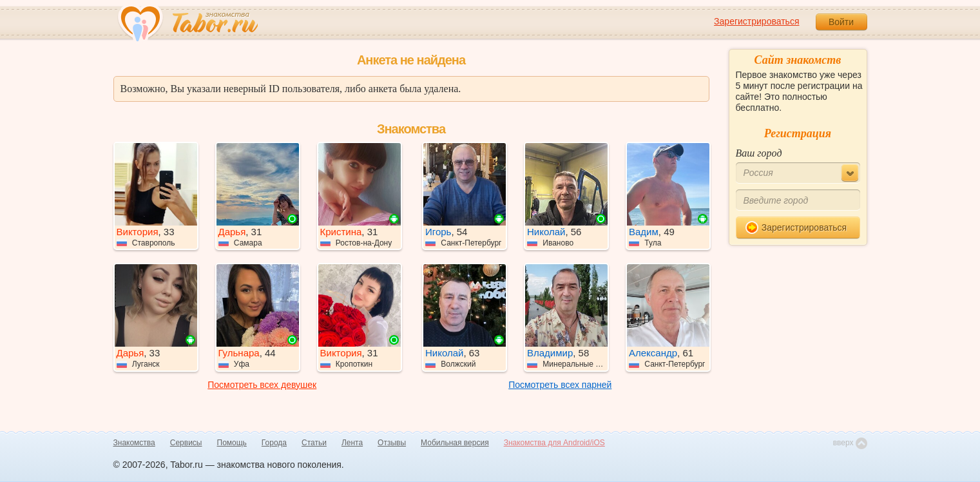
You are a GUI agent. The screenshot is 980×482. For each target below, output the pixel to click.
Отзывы (392, 443)
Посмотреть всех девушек (262, 385)
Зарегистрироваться (756, 21)
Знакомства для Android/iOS (554, 443)
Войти (841, 22)
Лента (352, 443)
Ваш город (759, 153)
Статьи (314, 443)
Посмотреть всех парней (560, 385)
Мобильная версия (455, 443)
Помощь (232, 443)
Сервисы (186, 443)
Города (274, 443)
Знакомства (134, 443)
